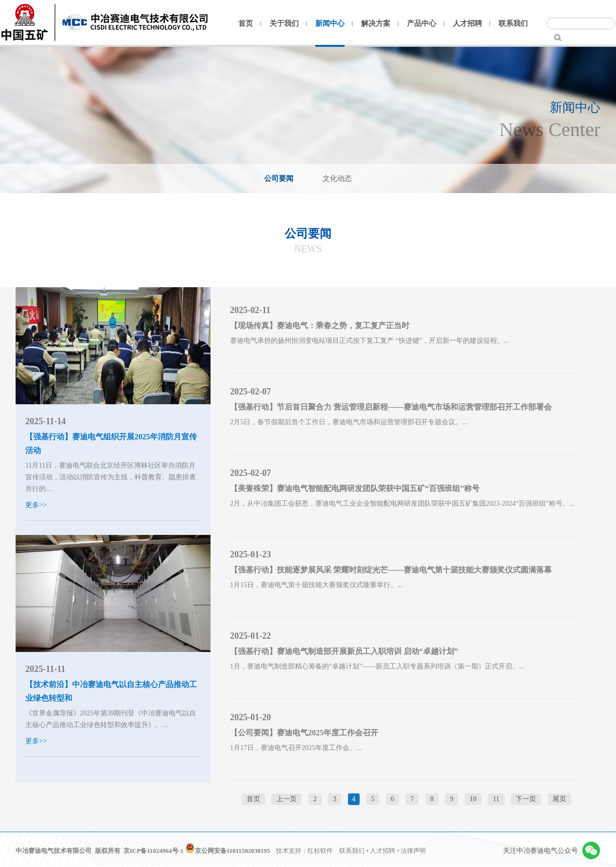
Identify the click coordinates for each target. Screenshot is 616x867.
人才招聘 (467, 23)
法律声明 (413, 851)
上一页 (287, 799)
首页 (246, 23)
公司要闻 (279, 178)
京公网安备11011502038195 (228, 851)
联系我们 (513, 23)
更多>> (36, 505)
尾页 (559, 799)
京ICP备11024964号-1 (154, 851)
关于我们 (284, 23)
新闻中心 (330, 23)
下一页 (526, 799)
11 (496, 799)
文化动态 (337, 178)
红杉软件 (320, 851)
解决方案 (376, 23)
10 (473, 799)
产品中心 (422, 23)
